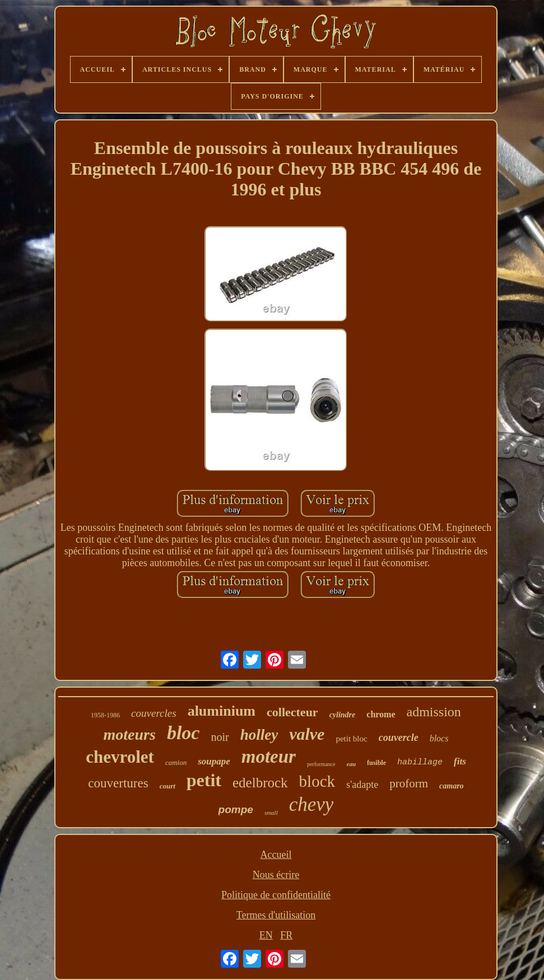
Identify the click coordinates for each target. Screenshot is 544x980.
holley (259, 735)
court (168, 786)
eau (352, 764)
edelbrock (260, 783)
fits (460, 761)
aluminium (222, 711)
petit (204, 780)
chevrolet (120, 757)
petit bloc (351, 739)
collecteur (292, 712)
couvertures (118, 783)
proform (409, 783)
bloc (183, 733)
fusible (376, 763)
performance (321, 764)
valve (307, 734)
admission (434, 712)
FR (286, 935)
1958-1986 (105, 715)
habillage (420, 762)
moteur (269, 757)
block (317, 781)
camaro (452, 786)
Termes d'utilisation (276, 915)
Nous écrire (276, 875)
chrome (381, 714)
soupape (214, 761)
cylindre (343, 715)
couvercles (154, 713)
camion (176, 762)
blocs (439, 738)
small (271, 813)
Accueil (276, 855)
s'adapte (362, 785)
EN (266, 935)
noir (220, 737)
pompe (236, 809)
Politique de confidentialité (276, 895)
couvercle (399, 738)
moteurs (130, 734)
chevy (311, 804)
